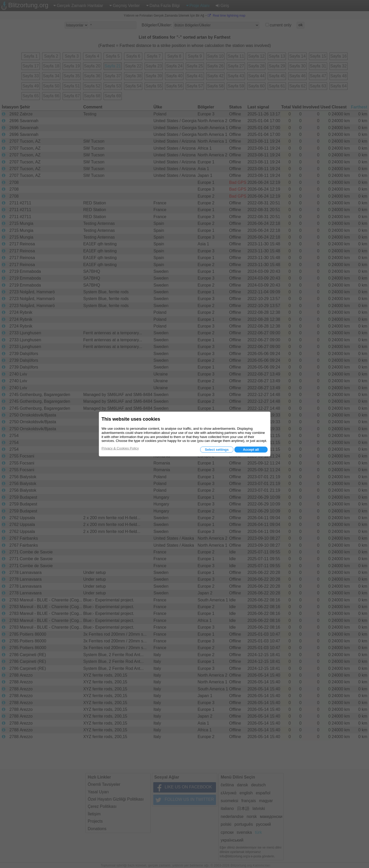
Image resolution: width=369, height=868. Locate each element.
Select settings (217, 450)
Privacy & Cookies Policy (120, 448)
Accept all (251, 450)
